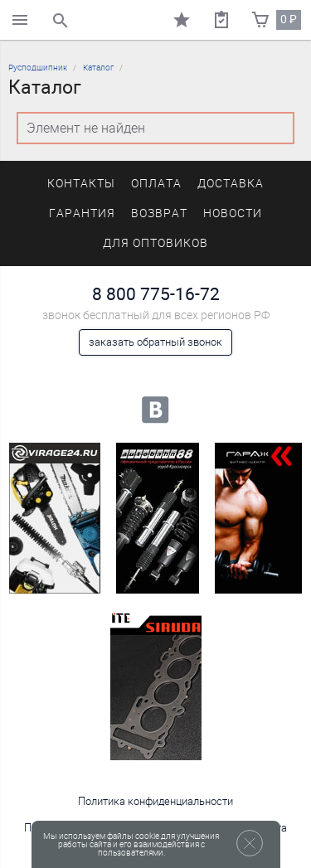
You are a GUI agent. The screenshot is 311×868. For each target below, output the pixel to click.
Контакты (81, 184)
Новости (233, 213)
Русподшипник (38, 68)
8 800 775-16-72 (156, 294)
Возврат (159, 213)
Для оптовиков (155, 243)
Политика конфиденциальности (155, 801)
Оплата (156, 184)
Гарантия (82, 213)
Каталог (98, 68)
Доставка (231, 184)
